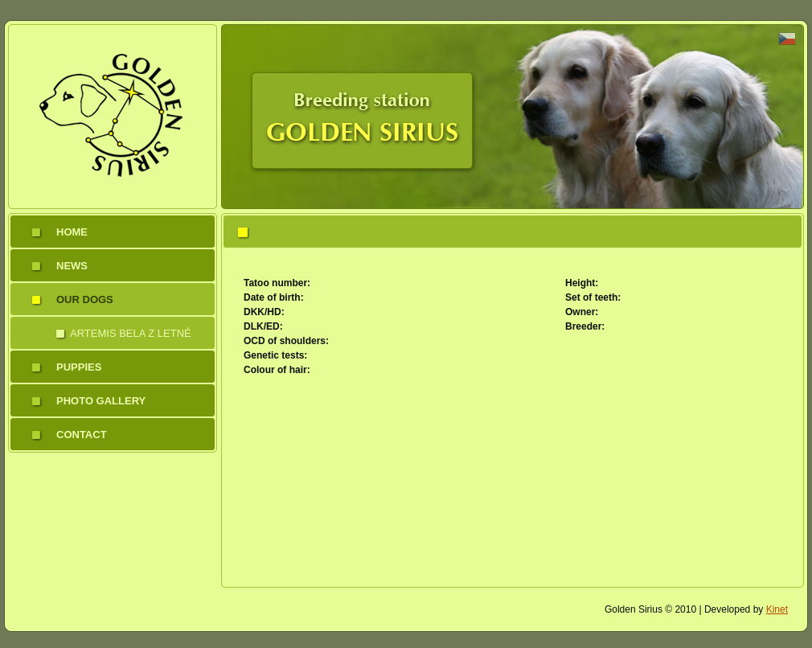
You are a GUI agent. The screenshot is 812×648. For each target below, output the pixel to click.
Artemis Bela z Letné (131, 333)
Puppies (79, 367)
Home (72, 232)
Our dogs (85, 299)
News (72, 266)
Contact (82, 435)
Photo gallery (101, 401)
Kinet (777, 609)
